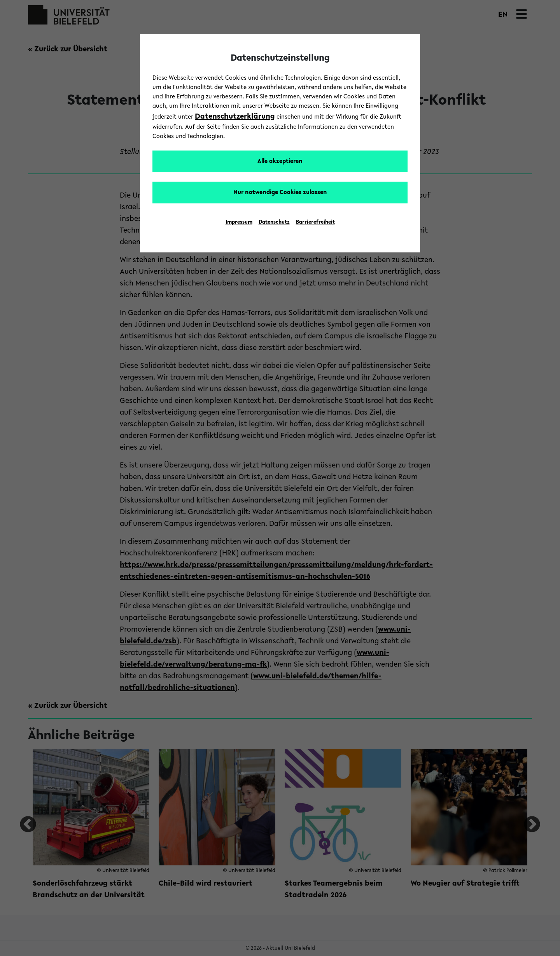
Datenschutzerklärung (235, 117)
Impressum (239, 222)
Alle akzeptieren (280, 161)
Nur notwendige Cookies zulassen (280, 193)
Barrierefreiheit (315, 222)
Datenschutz (274, 222)
